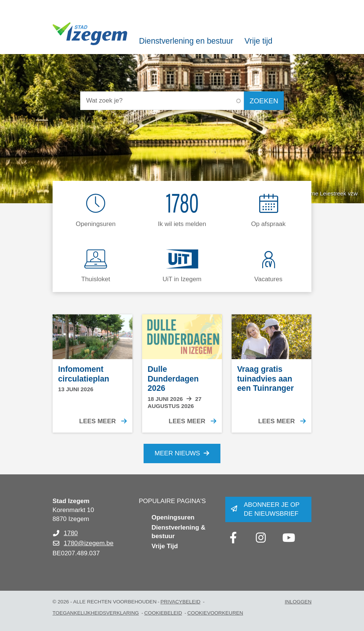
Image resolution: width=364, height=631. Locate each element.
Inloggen (298, 602)
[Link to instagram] (261, 538)
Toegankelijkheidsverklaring (96, 613)
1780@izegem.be (89, 543)
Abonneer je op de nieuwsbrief (272, 509)
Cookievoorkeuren (215, 613)
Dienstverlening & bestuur (178, 532)
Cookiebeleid (163, 613)
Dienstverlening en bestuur (186, 41)
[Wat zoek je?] (162, 101)
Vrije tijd (259, 41)
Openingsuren (173, 517)
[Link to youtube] (289, 538)
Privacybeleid (180, 602)
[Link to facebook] (233, 538)
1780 (71, 533)
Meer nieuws (178, 453)
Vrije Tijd (165, 546)
